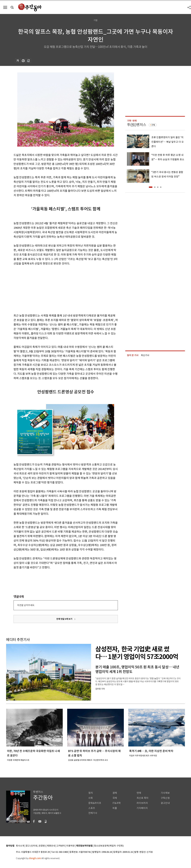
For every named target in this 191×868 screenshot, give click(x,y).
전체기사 (93, 813)
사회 (91, 798)
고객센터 (61, 846)
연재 (139, 793)
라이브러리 (142, 803)
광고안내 (165, 803)
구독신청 (165, 798)
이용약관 (70, 846)
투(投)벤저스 (137, 125)
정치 (91, 793)
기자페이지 (142, 808)
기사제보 (165, 793)
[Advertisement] (58, 289)
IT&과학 (117, 803)
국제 (115, 798)
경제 (115, 793)
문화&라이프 (95, 803)
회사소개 (20, 846)
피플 (115, 808)
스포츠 (92, 808)
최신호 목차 (143, 798)
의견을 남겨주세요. (26, 605)
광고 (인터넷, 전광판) (36, 846)
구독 (153, 125)
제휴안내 (51, 846)
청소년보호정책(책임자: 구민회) (109, 846)
